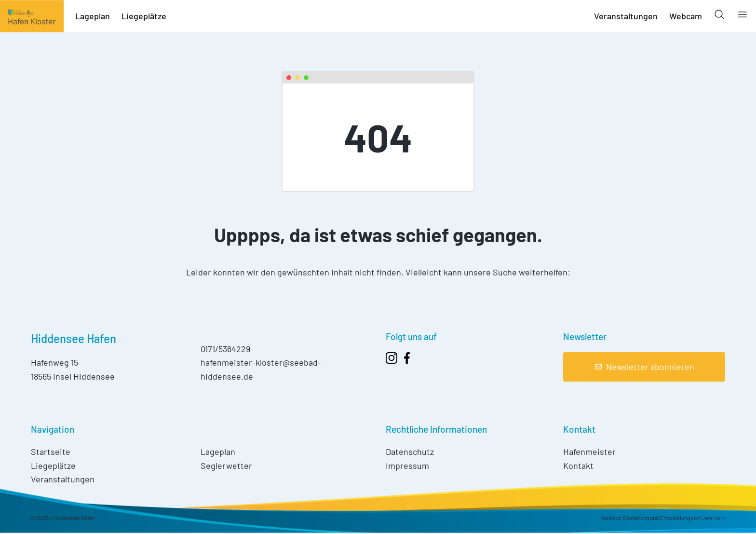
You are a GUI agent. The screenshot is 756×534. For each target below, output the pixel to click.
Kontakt (578, 466)
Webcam (686, 16)
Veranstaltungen (626, 16)
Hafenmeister (589, 452)
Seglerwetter (226, 466)
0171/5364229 (225, 349)
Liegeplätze (144, 16)
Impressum (407, 466)
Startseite (51, 452)
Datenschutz (410, 452)
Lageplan (93, 16)
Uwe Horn (713, 518)
